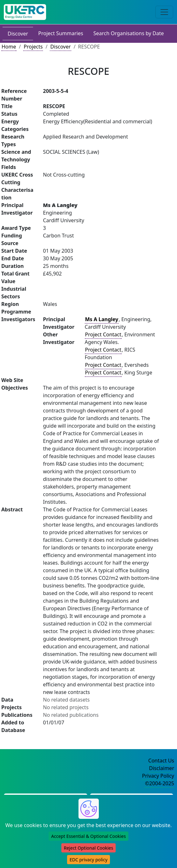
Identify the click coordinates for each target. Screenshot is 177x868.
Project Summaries (61, 33)
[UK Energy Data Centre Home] (25, 12)
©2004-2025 (160, 783)
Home (9, 47)
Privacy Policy (158, 776)
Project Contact (103, 334)
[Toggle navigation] (164, 12)
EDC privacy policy (88, 860)
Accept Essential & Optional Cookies (88, 836)
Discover (18, 34)
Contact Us (161, 761)
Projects (33, 47)
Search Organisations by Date (129, 33)
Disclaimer (162, 768)
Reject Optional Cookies (88, 848)
